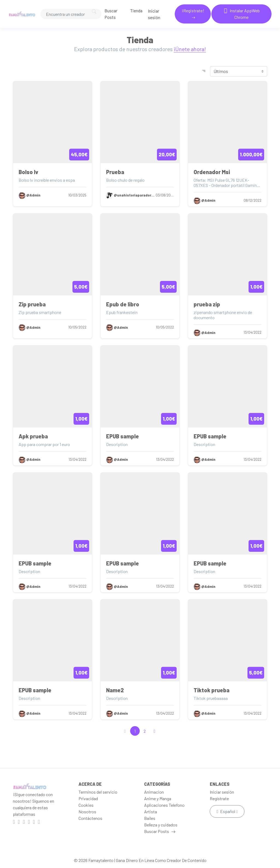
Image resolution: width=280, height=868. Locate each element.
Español (226, 811)
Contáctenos (90, 818)
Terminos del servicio (98, 792)
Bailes (150, 818)
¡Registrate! (193, 11)
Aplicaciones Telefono (164, 805)
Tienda (136, 11)
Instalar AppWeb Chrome (242, 14)
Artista (151, 812)
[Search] (71, 14)
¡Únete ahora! (190, 49)
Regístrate (219, 798)
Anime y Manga (158, 798)
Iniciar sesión (154, 14)
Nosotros (87, 812)
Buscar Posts (111, 14)
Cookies (86, 805)
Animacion (154, 792)
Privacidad (88, 798)
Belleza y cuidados (161, 825)
